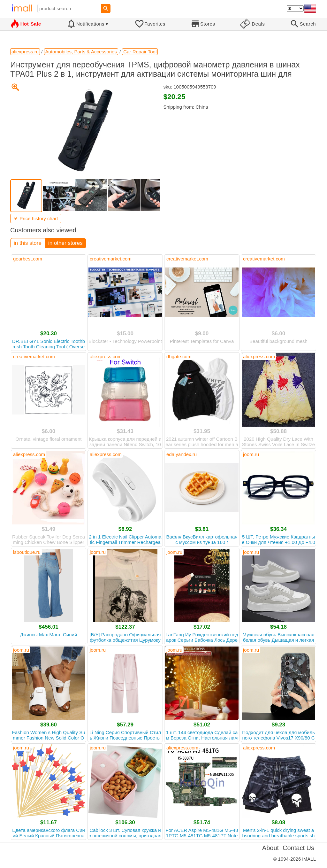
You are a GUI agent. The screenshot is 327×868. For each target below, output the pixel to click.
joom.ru (251, 454)
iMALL (309, 859)
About (270, 848)
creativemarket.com (111, 259)
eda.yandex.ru (182, 454)
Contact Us (298, 848)
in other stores (65, 243)
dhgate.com (179, 356)
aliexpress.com (106, 356)
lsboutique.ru (27, 552)
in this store (28, 243)
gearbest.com (28, 259)
